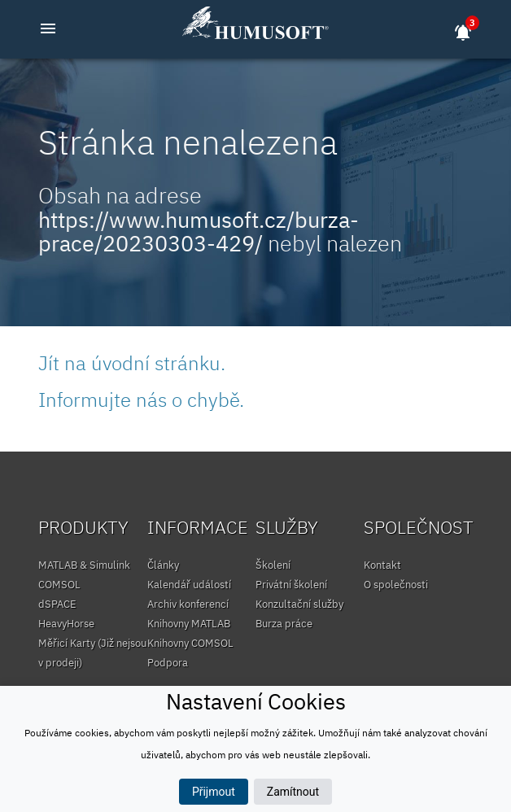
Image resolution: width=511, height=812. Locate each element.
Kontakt (382, 565)
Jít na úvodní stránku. (132, 363)
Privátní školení (291, 585)
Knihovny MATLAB (189, 624)
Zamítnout (293, 792)
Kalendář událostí (189, 585)
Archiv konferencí (188, 604)
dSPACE (57, 604)
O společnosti (396, 585)
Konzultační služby (299, 604)
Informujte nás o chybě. (141, 399)
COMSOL (59, 585)
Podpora (168, 663)
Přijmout (214, 792)
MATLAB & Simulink (84, 565)
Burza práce (284, 624)
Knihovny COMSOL (190, 643)
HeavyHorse (66, 624)
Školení (273, 565)
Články (163, 565)
